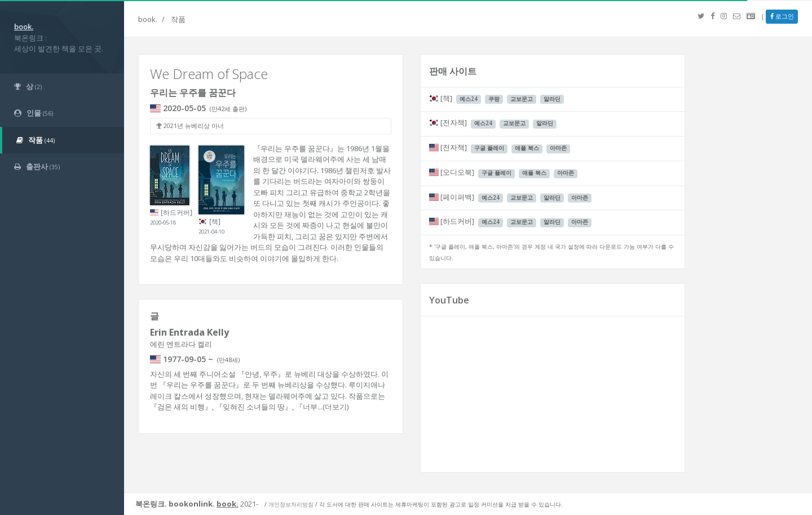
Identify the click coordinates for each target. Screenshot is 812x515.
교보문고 (522, 99)
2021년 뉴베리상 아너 (190, 126)
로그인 (782, 16)
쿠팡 (494, 99)
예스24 (469, 99)
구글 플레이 (489, 148)
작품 (178, 19)
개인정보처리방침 (291, 504)
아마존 (558, 148)
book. (148, 19)
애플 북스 (527, 148)
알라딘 (552, 99)
